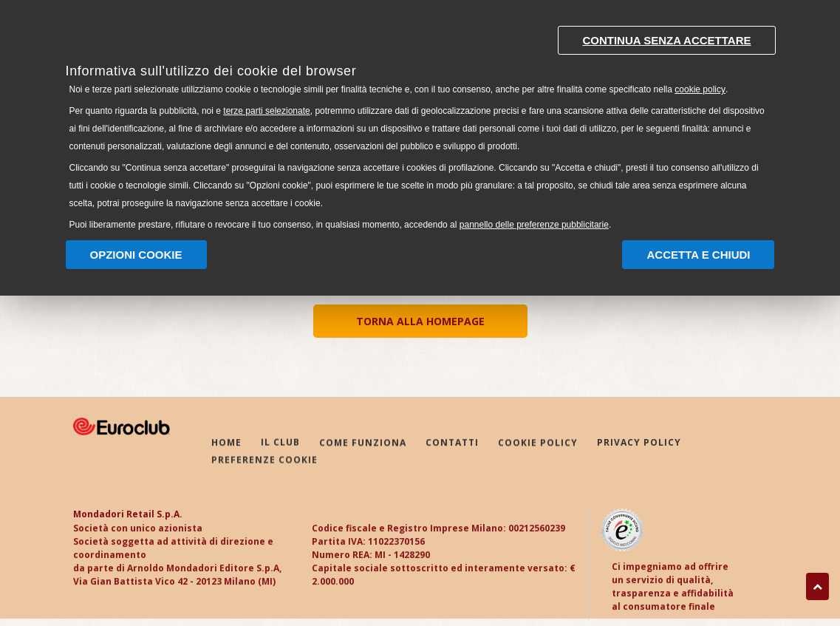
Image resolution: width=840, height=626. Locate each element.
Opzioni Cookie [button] (136, 255)
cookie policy (700, 89)
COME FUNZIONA (363, 443)
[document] (420, 125)
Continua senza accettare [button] (666, 40)
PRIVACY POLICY (639, 444)
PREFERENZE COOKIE (264, 461)
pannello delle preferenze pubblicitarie (534, 225)
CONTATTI (452, 443)
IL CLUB (280, 443)
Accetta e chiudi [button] (698, 255)
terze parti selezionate (266, 111)
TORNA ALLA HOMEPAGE (420, 321)
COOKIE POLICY (538, 444)
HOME (226, 443)
